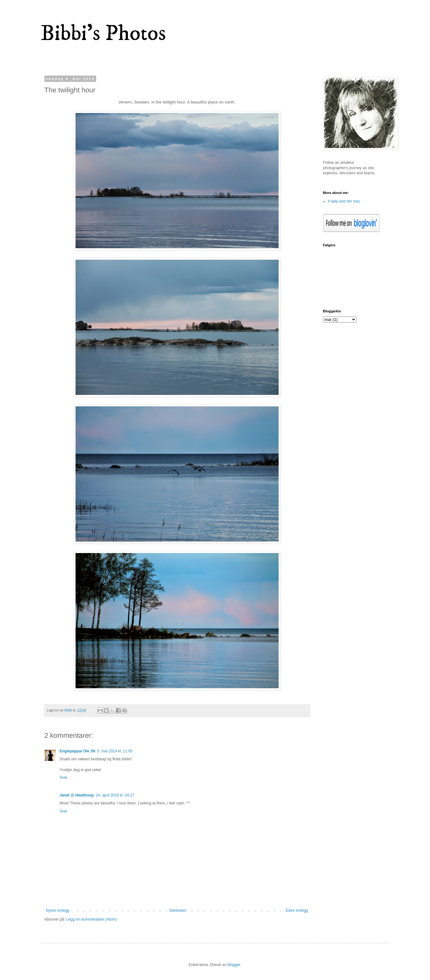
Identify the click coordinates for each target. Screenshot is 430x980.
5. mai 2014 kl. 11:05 (115, 751)
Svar (64, 777)
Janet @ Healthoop (77, 795)
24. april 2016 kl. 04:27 (115, 795)
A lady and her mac (344, 201)
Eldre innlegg (297, 910)
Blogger (234, 965)
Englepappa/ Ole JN (78, 751)
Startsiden (177, 910)
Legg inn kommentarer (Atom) (91, 919)
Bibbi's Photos (103, 34)
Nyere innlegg (58, 910)
